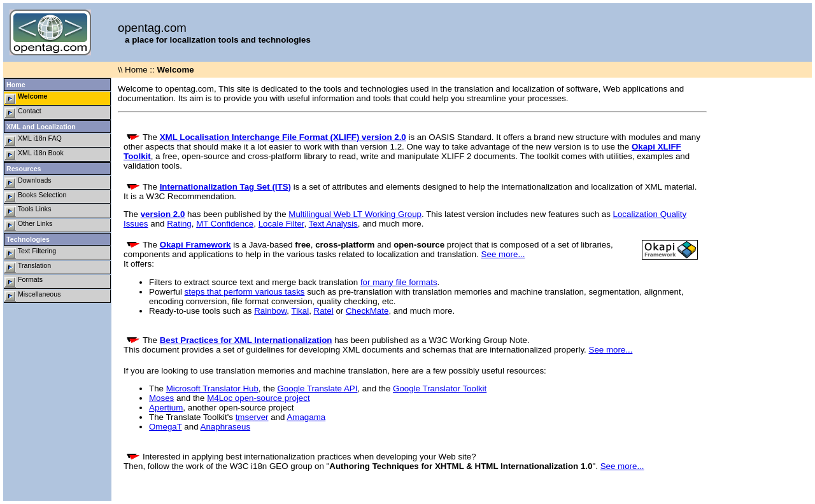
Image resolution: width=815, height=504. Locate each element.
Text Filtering (30, 253)
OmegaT (166, 427)
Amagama (306, 417)
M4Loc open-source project (259, 398)
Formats (24, 282)
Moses (161, 398)
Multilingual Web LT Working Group (355, 214)
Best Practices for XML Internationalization (246, 340)
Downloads (28, 182)
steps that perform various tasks (245, 292)
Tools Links (28, 211)
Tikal (301, 311)
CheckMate (367, 311)
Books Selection (35, 197)
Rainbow (270, 311)
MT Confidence (225, 224)
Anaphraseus (226, 427)
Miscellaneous (32, 296)
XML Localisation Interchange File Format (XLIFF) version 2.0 (283, 137)
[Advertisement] (761, 269)
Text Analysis (333, 224)
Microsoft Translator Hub (212, 388)
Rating (179, 224)
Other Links (28, 226)
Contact (23, 113)
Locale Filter (281, 224)
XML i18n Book (34, 155)
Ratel (324, 311)
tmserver (252, 417)
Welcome (26, 98)
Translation (28, 268)
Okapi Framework (195, 245)
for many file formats (399, 282)
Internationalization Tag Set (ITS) (225, 187)
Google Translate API (318, 388)
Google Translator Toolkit (440, 388)
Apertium (166, 408)
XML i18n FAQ (33, 140)
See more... (503, 254)
